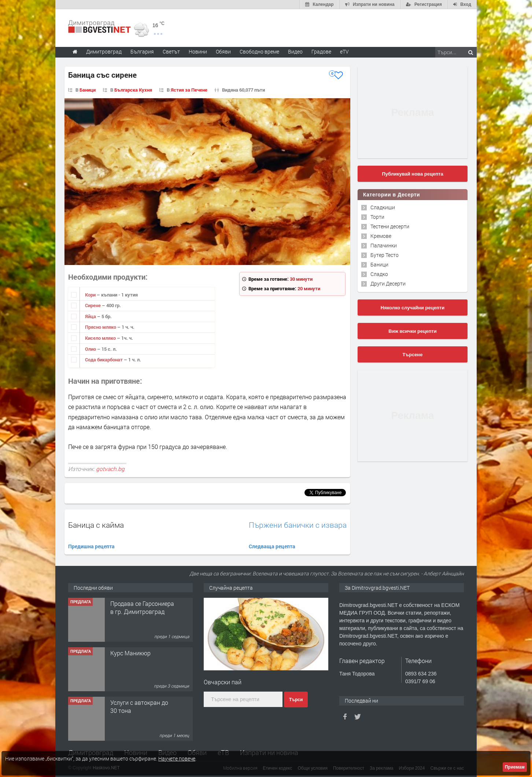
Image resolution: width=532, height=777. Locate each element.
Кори (91, 295)
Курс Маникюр (130, 653)
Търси (296, 700)
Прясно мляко (101, 327)
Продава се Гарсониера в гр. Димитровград (142, 607)
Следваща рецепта (272, 546)
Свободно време (259, 51)
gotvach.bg (110, 469)
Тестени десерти (390, 226)
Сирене (93, 305)
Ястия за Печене (189, 90)
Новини (198, 51)
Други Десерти (388, 283)
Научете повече (177, 758)
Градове (321, 51)
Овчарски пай (223, 682)
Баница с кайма (96, 525)
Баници (88, 90)
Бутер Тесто (385, 255)
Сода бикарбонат (104, 360)
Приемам (515, 767)
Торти (377, 217)
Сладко (379, 274)
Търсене (413, 355)
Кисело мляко (101, 338)
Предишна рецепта (91, 546)
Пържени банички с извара (298, 525)
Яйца (91, 316)
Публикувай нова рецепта (412, 174)
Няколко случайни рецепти (413, 308)
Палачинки (384, 245)
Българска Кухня (133, 90)
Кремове (381, 236)
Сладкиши (383, 207)
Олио (91, 349)
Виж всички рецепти (412, 331)
